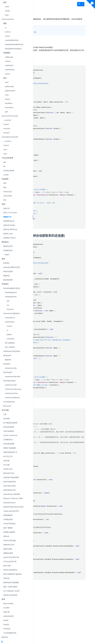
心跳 (5, 414)
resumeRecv (9, 108)
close (7, 95)
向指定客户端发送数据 (11, 477)
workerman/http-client (13, 377)
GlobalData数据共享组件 (12, 288)
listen (7, 15)
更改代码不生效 (9, 473)
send (7, 82)
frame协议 (7, 629)
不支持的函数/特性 (10, 633)
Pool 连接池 (49, 13)
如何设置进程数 (9, 444)
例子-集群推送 (10, 343)
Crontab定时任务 (9, 402)
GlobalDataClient (11, 297)
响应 (5, 187)
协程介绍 (6, 208)
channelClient (10, 322)
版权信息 (5, 637)
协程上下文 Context (10, 213)
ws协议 (6, 620)
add (5, 162)
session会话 (8, 192)
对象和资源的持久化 (10, 452)
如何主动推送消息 (9, 482)
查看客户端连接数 (9, 448)
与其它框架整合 (9, 431)
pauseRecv (9, 103)
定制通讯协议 (8, 250)
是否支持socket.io (10, 503)
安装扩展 (6, 612)
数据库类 (8, 360)
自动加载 (6, 419)
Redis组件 (7, 364)
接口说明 (46, 446)
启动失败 (6, 461)
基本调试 (6, 263)
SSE (5, 200)
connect (6, 124)
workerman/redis (11, 368)
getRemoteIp (9, 87)
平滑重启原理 (8, 519)
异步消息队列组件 (9, 381)
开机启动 (6, 578)
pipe (6, 112)
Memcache (7, 406)
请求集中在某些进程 (10, 595)
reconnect (7, 129)
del (4, 166)
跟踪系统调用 (8, 280)
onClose (8, 61)
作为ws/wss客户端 (10, 561)
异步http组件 (8, 372)
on (8, 330)
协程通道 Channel (9, 238)
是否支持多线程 (9, 427)
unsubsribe (10, 339)
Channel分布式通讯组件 (12, 313)
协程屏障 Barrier (9, 221)
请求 (5, 183)
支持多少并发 (8, 469)
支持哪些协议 (8, 440)
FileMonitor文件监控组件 (12, 351)
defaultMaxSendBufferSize (14, 44)
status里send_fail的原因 (12, 494)
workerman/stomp (11, 393)
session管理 (8, 196)
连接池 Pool (7, 217)
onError (8, 74)
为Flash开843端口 (10, 524)
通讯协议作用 (8, 246)
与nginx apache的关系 (11, 511)
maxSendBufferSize (12, 40)
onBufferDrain (10, 70)
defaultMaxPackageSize (13, 49)
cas (8, 305)
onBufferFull (9, 65)
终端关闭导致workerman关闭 (13, 507)
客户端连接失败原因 (10, 423)
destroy (8, 99)
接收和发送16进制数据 (11, 582)
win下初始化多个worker (11, 591)
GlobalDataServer (11, 292)
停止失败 (6, 465)
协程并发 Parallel (9, 225)
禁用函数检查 (8, 515)
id (6, 28)
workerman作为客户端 (11, 557)
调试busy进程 (8, 271)
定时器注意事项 (9, 171)
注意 (42, 42)
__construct (7, 120)
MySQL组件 (7, 356)
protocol (8, 32)
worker (7, 36)
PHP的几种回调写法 (10, 570)
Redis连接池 (48, 61)
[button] (81, 4)
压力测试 (6, 608)
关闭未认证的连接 (9, 540)
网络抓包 (6, 276)
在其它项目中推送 (9, 486)
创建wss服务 (8, 549)
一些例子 (6, 255)
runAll (7, 7)
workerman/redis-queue (13, 389)
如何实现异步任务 (9, 490)
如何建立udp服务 (9, 532)
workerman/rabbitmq (12, 398)
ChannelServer (10, 318)
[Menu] (16, 642)
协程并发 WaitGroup (10, 229)
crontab (6, 175)
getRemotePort (10, 91)
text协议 (6, 625)
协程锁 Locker (8, 234)
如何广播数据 (8, 528)
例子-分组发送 (10, 347)
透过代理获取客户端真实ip (12, 574)
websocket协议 (9, 616)
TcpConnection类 (8, 19)
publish (9, 334)
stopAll (7, 11)
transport (6, 133)
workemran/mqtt (11, 385)
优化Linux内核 (8, 604)
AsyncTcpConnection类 (10, 116)
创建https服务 (8, 553)
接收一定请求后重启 (10, 587)
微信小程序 (7, 566)
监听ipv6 (6, 536)
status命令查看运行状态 (12, 267)
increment (10, 309)
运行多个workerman (10, 435)
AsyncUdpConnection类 (10, 137)
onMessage (9, 57)
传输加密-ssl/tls (9, 545)
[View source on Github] (91, 4)
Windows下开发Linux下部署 (13, 498)
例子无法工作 (8, 456)
